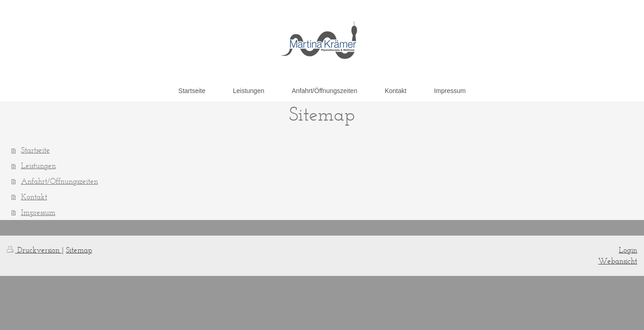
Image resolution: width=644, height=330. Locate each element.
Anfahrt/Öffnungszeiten (60, 181)
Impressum (38, 212)
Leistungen (38, 165)
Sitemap (79, 250)
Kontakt (34, 197)
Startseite (35, 150)
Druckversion (34, 250)
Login (628, 250)
